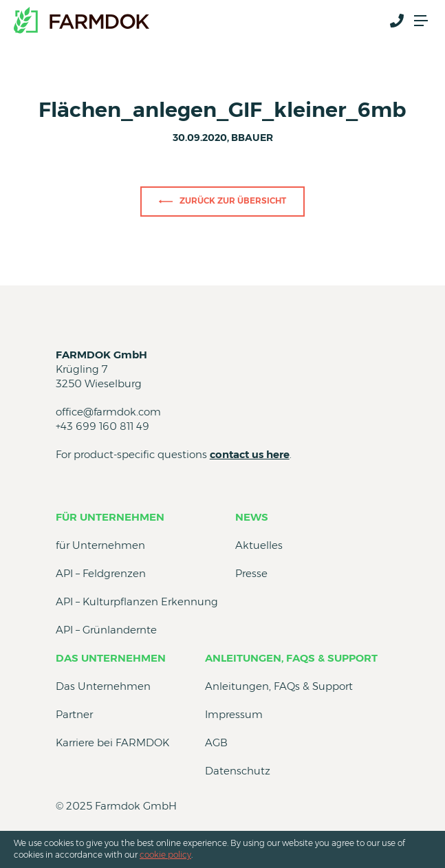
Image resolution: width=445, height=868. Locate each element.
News (252, 517)
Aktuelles (259, 545)
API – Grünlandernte (106, 630)
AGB (216, 742)
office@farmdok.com (108, 412)
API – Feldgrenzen (101, 573)
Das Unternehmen (111, 658)
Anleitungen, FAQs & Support (291, 658)
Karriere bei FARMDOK (112, 742)
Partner (74, 714)
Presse (251, 573)
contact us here (250, 454)
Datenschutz (238, 771)
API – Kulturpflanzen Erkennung (137, 601)
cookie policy (165, 855)
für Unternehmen (110, 517)
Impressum (234, 714)
